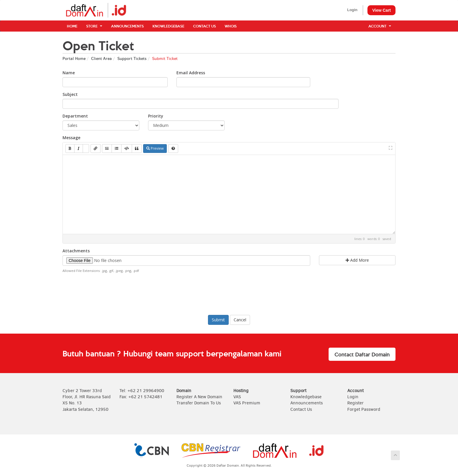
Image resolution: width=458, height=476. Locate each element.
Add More (357, 260)
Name (69, 73)
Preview (155, 148)
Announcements (127, 26)
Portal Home (74, 59)
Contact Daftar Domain (362, 354)
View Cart (381, 10)
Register (355, 403)
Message (71, 138)
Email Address (191, 73)
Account (380, 26)
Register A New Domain (199, 397)
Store (94, 26)
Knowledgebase (168, 26)
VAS (237, 397)
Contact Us (204, 26)
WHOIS (231, 26)
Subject (70, 94)
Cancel (240, 320)
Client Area (102, 59)
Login (352, 10)
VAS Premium (247, 403)
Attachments (76, 251)
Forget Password (364, 409)
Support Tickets (132, 59)
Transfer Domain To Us (199, 403)
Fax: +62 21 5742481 (141, 397)
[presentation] (229, 293)
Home (72, 26)
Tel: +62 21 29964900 (142, 391)
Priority (156, 116)
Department (75, 116)
